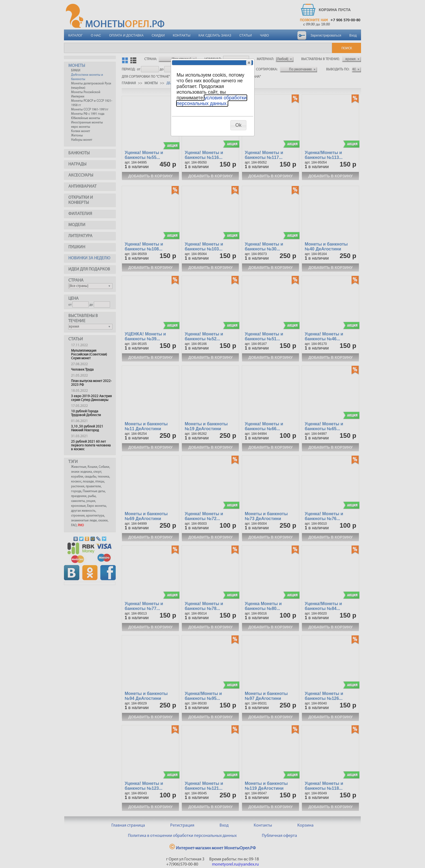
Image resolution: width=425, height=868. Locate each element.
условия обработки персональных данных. (212, 101)
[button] (249, 63)
